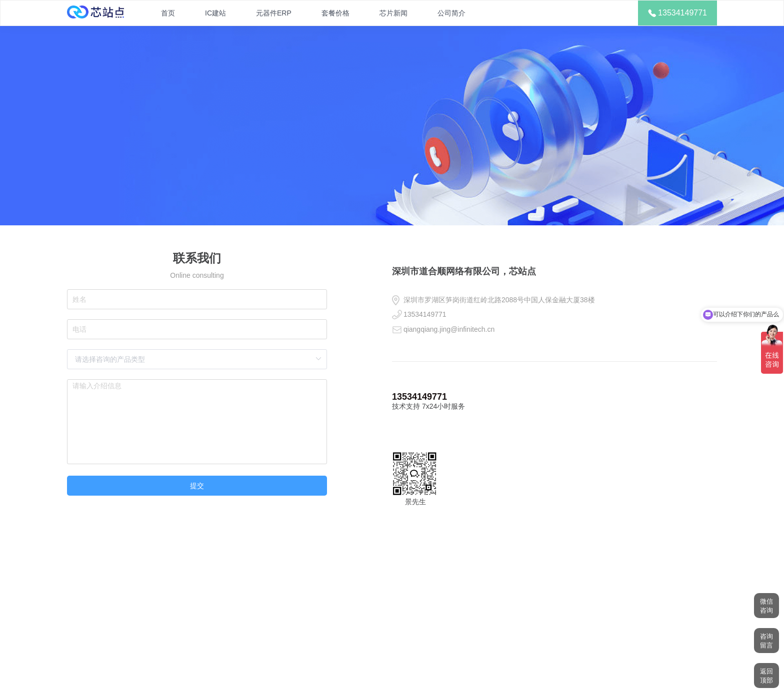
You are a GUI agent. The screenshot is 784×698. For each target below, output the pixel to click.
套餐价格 (335, 13)
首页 (168, 13)
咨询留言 (766, 641)
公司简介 (451, 13)
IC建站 (215, 13)
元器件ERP (274, 13)
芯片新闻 (393, 13)
